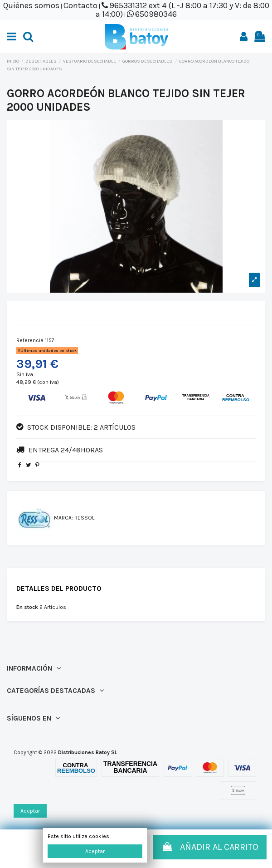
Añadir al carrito (210, 847)
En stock (27, 607)
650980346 (156, 14)
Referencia (30, 340)
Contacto (80, 5)
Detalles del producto (59, 589)
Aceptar (95, 851)
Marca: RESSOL (74, 518)
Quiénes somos (31, 5)
